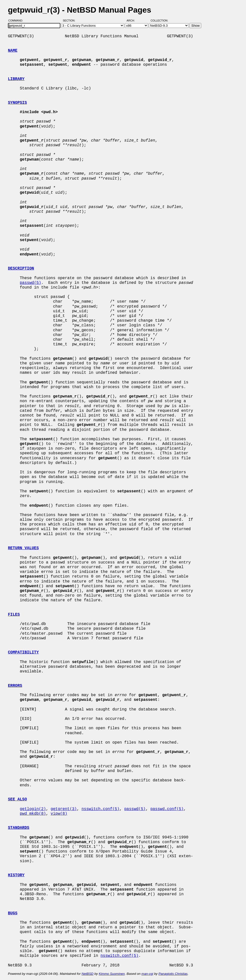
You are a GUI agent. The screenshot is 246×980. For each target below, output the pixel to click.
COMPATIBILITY (23, 652)
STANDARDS (19, 828)
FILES (14, 615)
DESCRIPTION (21, 269)
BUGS (13, 913)
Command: (17, 21)
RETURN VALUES (23, 548)
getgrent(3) (64, 809)
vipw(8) (59, 814)
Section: (70, 21)
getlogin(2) (33, 809)
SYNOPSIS (17, 103)
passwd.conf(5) (167, 809)
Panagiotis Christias (173, 974)
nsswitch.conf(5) (101, 809)
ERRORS (15, 686)
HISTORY (16, 875)
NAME (13, 51)
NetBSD (88, 974)
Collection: (159, 21)
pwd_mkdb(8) (33, 814)
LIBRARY (16, 79)
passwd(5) (30, 283)
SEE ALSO (17, 799)
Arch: (133, 21)
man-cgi (147, 974)
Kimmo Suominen (112, 974)
